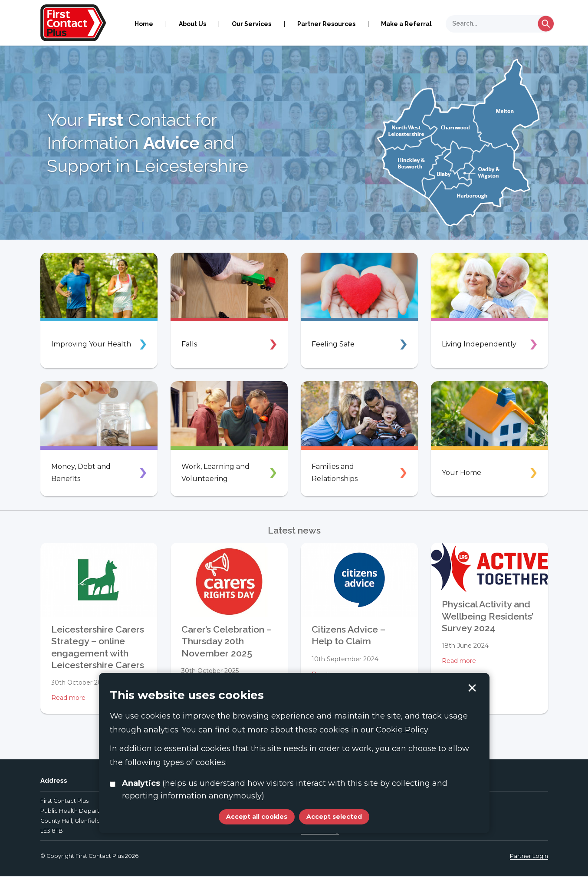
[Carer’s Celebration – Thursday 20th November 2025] (229, 580)
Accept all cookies (257, 817)
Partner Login (529, 857)
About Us (192, 24)
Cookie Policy (402, 730)
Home (144, 24)
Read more (68, 698)
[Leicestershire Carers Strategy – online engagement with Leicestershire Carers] (99, 580)
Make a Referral (406, 24)
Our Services (251, 24)
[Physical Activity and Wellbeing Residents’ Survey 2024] (489, 567)
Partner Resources (326, 24)
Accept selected (472, 688)
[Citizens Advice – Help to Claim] (359, 580)
